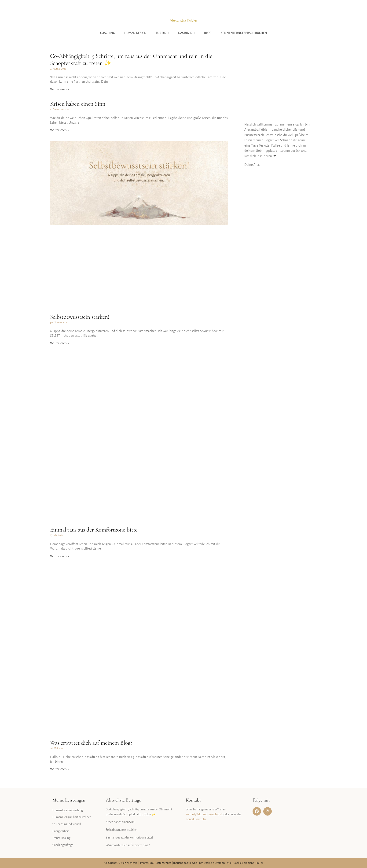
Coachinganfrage (63, 845)
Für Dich (162, 33)
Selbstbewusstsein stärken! (80, 317)
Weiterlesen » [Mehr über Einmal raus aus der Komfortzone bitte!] (59, 556)
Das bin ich (186, 33)
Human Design (135, 33)
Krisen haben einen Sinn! (78, 104)
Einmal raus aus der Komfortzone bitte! (94, 530)
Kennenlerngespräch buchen (244, 33)
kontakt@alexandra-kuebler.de (204, 814)
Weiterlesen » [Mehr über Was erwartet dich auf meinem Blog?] (59, 769)
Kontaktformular (196, 819)
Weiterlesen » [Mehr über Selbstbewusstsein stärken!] (59, 343)
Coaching (108, 33)
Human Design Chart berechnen (72, 817)
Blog (208, 33)
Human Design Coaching (68, 810)
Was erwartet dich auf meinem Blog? (91, 743)
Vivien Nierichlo (128, 863)
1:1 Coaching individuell (67, 824)
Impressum (147, 863)
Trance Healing (61, 838)
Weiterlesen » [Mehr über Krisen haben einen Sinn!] (59, 130)
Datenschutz (163, 863)
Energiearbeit (61, 831)
